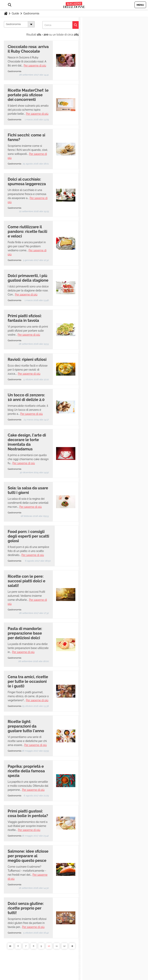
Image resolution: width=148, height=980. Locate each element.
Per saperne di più (35, 66)
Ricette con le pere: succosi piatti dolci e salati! (26, 581)
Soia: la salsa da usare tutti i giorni (28, 490)
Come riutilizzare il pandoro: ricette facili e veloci (27, 232)
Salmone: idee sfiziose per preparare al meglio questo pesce (28, 856)
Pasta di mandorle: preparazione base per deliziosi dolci (25, 633)
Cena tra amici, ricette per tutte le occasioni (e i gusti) (28, 681)
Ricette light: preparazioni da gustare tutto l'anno (26, 726)
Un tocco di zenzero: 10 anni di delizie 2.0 (26, 397)
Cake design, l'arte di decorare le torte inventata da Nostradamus (27, 442)
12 (64, 946)
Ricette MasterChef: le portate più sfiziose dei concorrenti (28, 95)
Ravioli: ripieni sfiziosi (27, 359)
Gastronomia (31, 13)
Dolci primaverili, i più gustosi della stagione (28, 278)
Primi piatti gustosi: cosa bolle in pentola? (28, 813)
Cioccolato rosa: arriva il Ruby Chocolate (28, 49)
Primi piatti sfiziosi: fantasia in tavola (25, 318)
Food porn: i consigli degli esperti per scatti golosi (28, 536)
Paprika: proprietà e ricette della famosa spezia (26, 771)
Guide (15, 13)
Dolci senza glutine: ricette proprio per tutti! (26, 908)
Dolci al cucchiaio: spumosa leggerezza (27, 182)
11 (57, 946)
